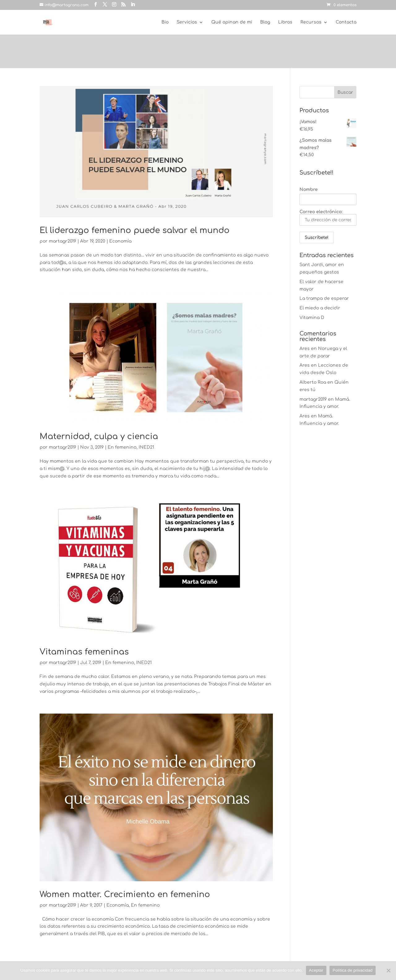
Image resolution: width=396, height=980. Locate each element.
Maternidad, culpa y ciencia (99, 436)
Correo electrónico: (328, 218)
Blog (265, 22)
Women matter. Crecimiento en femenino (125, 894)
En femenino (122, 447)
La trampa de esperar (324, 298)
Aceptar (316, 970)
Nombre (309, 190)
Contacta (346, 22)
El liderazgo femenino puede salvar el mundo (135, 230)
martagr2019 (62, 241)
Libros (285, 22)
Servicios (187, 22)
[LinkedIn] (133, 5)
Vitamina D (312, 318)
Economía (120, 241)
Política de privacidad (353, 970)
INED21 (146, 447)
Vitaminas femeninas (84, 652)
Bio (165, 22)
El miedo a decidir (320, 308)
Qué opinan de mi (232, 22)
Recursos (311, 22)
